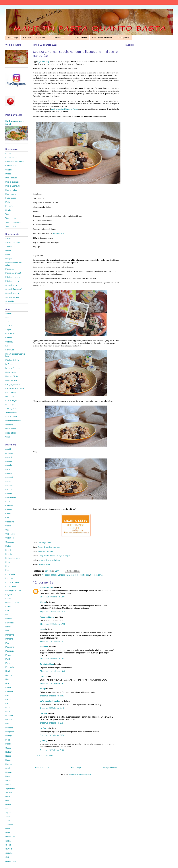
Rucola (8, 760)
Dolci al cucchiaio (13, 182)
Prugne (8, 744)
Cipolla (8, 526)
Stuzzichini (10, 301)
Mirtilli (8, 659)
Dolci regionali (11, 194)
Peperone (9, 691)
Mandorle (75, 575)
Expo (7, 346)
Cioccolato (10, 522)
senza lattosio (11, 433)
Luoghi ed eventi (12, 380)
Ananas (9, 461)
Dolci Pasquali (11, 178)
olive (7, 857)
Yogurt (8, 813)
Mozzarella (10, 667)
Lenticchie (10, 623)
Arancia (9, 473)
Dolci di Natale (11, 190)
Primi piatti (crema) (13, 273)
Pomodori (9, 728)
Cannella (9, 506)
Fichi (7, 570)
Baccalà (9, 490)
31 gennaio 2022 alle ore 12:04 (53, 597)
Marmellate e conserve (15, 388)
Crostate (9, 170)
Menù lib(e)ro (11, 393)
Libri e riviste (11, 372)
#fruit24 (8, 318)
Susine (8, 784)
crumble (9, 849)
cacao (8, 829)
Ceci (7, 518)
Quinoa (8, 748)
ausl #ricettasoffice (13, 421)
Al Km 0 (9, 326)
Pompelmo (10, 732)
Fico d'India (10, 574)
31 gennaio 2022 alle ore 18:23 (53, 642)
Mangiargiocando (12, 384)
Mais (7, 631)
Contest (9, 338)
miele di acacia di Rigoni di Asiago (65, 109)
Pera (7, 696)
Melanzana (10, 651)
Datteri (8, 546)
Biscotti (8, 154)
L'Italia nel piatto (12, 360)
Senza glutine (11, 409)
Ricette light (84, 575)
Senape (9, 772)
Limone (8, 627)
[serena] (44, 741)
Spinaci (8, 780)
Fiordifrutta (10, 350)
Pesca (8, 700)
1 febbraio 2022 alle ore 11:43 (52, 708)
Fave (7, 566)
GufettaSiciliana (47, 664)
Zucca (8, 821)
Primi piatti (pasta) (13, 277)
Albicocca (46, 575)
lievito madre (11, 429)
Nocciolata (10, 397)
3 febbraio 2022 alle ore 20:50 (52, 735)
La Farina (9, 364)
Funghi (8, 599)
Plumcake (9, 206)
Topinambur (10, 788)
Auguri (8, 330)
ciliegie (8, 845)
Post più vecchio (110, 768)
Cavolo (8, 514)
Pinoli (8, 708)
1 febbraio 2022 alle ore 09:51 (52, 696)
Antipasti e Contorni (13, 243)
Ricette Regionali (12, 400)
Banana (9, 494)
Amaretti (9, 457)
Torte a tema (11, 218)
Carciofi (9, 510)
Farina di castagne (13, 558)
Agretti (8, 449)
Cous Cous (10, 538)
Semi (7, 768)
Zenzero (9, 817)
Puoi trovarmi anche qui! (102, 38)
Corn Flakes (10, 534)
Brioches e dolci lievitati (15, 162)
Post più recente (42, 768)
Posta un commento (45, 756)
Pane (8, 255)
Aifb (7, 322)
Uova (8, 796)
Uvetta (8, 804)
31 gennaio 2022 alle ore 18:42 (53, 671)
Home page (13, 38)
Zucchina (9, 825)
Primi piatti (10, 269)
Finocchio (9, 578)
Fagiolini (9, 554)
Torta (7, 214)
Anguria (9, 465)
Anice (8, 469)
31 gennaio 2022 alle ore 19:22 (53, 683)
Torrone (9, 792)
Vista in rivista (11, 417)
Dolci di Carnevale (13, 186)
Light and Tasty (43, 62)
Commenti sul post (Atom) (80, 774)
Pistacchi (9, 716)
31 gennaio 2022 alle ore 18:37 (53, 659)
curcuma (9, 853)
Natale (8, 251)
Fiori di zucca (11, 586)
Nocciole (9, 675)
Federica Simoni (47, 617)
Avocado (9, 485)
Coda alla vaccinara (45, 551)
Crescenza (10, 542)
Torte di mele (11, 226)
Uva (7, 801)
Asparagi (9, 477)
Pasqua (9, 259)
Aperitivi (9, 247)
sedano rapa (11, 861)
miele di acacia (58, 234)
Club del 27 (10, 334)
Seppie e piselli (45, 565)
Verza (8, 809)
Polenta (9, 720)
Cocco (8, 530)
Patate (8, 687)
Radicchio (9, 752)
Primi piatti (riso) (12, 281)
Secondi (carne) (97, 575)
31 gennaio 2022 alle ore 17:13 (53, 624)
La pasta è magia (12, 368)
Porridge (9, 736)
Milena (43, 602)
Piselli (8, 712)
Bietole (8, 502)
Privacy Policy (124, 38)
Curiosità (9, 342)
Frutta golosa (11, 198)
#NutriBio (9, 314)
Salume (9, 764)
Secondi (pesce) (12, 293)
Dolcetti (8, 174)
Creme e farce (11, 166)
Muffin (8, 202)
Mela (7, 643)
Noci (7, 679)
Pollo (7, 724)
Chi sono (27, 38)
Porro (8, 740)
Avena (8, 481)
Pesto (8, 703)
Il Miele (54, 575)
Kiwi (7, 611)
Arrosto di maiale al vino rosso (49, 547)
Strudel (8, 210)
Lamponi (9, 615)
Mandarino (10, 635)
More (7, 663)
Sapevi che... (42, 38)
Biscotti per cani (12, 158)
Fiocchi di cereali (12, 582)
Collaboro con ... (59, 38)
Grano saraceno (12, 603)
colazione (9, 425)
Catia (42, 677)
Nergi (8, 671)
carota (8, 841)
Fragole (9, 595)
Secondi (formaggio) (14, 289)
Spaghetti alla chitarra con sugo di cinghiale (55, 556)
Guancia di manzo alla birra (49, 560)
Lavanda (9, 619)
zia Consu (44, 728)
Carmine (44, 713)
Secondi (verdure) (13, 297)
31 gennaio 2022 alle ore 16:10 (53, 612)
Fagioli (8, 550)
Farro (8, 562)
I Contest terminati (79, 38)
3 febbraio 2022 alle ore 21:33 (52, 750)
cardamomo (10, 837)
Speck (8, 776)
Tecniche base (11, 413)
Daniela (48, 571)
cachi (8, 833)
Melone (8, 655)
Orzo (7, 683)
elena (42, 629)
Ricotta (8, 756)
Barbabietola (11, 498)
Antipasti (9, 239)
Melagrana (10, 647)
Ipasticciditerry (46, 587)
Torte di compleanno (14, 222)
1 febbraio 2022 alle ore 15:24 (52, 723)
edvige (43, 689)
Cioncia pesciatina (45, 542)
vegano (8, 437)
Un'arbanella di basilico (50, 701)
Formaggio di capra (13, 590)
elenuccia (44, 647)
